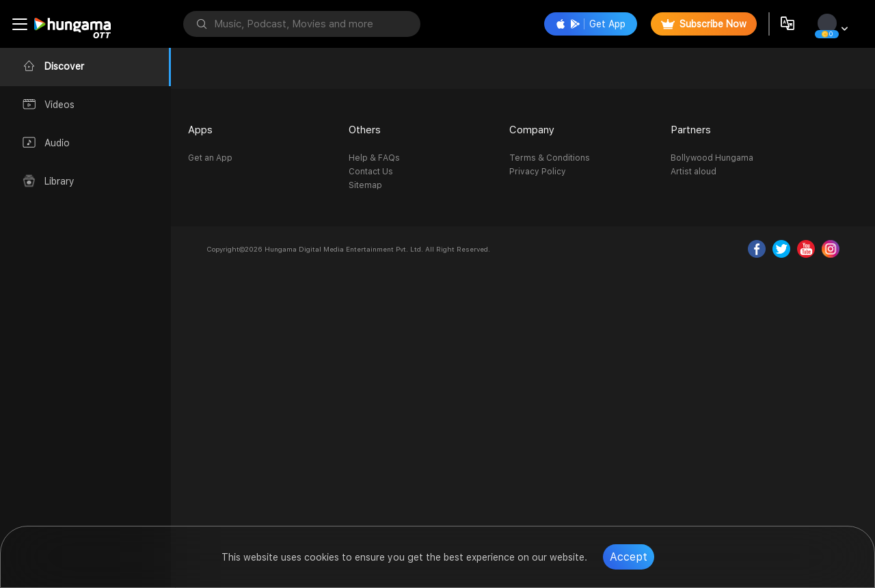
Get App (591, 24)
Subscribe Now (704, 24)
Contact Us (371, 172)
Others (365, 130)
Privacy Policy (538, 172)
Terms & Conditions (550, 158)
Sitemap (365, 185)
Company (532, 130)
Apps (200, 130)
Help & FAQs (374, 158)
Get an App (210, 158)
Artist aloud (694, 172)
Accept (629, 557)
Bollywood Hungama (712, 158)
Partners (691, 130)
